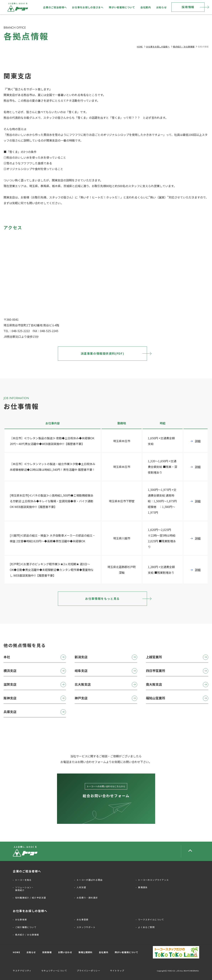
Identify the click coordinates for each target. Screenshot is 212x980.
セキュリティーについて (54, 970)
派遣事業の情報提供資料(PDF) (103, 353)
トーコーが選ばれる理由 (90, 880)
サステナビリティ (22, 970)
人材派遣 (81, 887)
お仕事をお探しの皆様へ (158, 47)
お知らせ (161, 7)
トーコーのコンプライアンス (153, 880)
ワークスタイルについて (151, 920)
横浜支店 (35, 671)
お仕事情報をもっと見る (102, 598)
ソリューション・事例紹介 (25, 889)
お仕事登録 (82, 920)
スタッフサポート (86, 927)
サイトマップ (117, 970)
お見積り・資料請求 (87, 898)
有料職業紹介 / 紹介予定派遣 (31, 898)
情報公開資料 (85, 952)
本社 (35, 657)
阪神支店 (35, 698)
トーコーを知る (23, 880)
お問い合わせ (65, 952)
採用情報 (188, 7)
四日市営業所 (177, 671)
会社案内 (146, 7)
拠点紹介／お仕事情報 (184, 47)
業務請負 (143, 887)
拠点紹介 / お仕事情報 (27, 935)
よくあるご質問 (146, 927)
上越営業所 (177, 657)
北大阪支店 (106, 685)
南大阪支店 (177, 685)
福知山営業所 (177, 698)
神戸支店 (106, 698)
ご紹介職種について (26, 927)
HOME (140, 47)
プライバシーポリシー (89, 970)
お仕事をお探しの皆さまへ (88, 7)
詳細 (198, 441)
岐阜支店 (106, 671)
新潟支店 (106, 657)
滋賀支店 (35, 685)
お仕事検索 (21, 920)
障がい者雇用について (122, 7)
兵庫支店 (35, 712)
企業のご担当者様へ (55, 7)
